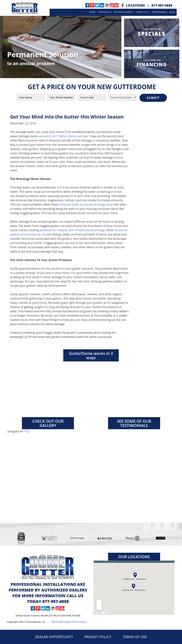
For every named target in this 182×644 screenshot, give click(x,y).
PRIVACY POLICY (98, 637)
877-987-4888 (162, 5)
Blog (172, 12)
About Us (143, 12)
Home (92, 12)
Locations (135, 5)
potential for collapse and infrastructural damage (72, 230)
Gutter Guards (124, 12)
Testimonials (159, 12)
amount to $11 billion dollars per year (64, 136)
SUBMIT (153, 98)
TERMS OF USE (135, 637)
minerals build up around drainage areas (87, 204)
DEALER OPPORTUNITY (54, 637)
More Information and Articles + (69, 622)
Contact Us (105, 12)
